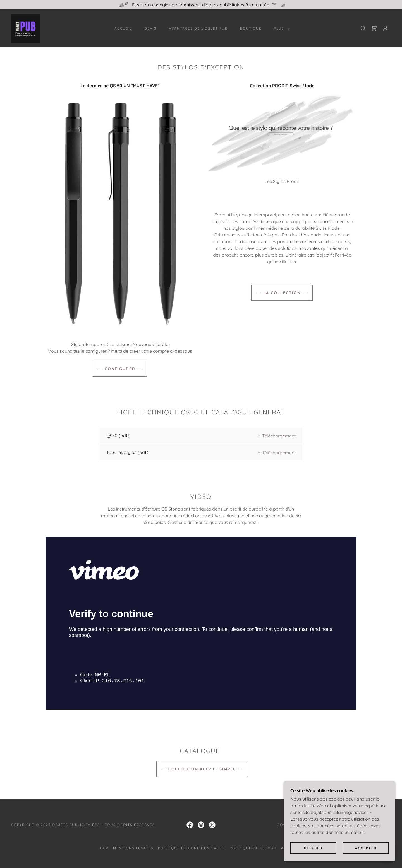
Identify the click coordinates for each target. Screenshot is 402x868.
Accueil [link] (123, 28)
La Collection (282, 293)
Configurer (120, 369)
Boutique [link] (251, 28)
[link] (26, 28)
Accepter (366, 848)
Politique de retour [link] (253, 848)
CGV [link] (104, 848)
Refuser (313, 848)
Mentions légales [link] (133, 848)
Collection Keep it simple (202, 769)
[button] (281, 28)
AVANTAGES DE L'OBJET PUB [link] (198, 28)
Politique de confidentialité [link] (192, 848)
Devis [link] (150, 28)
